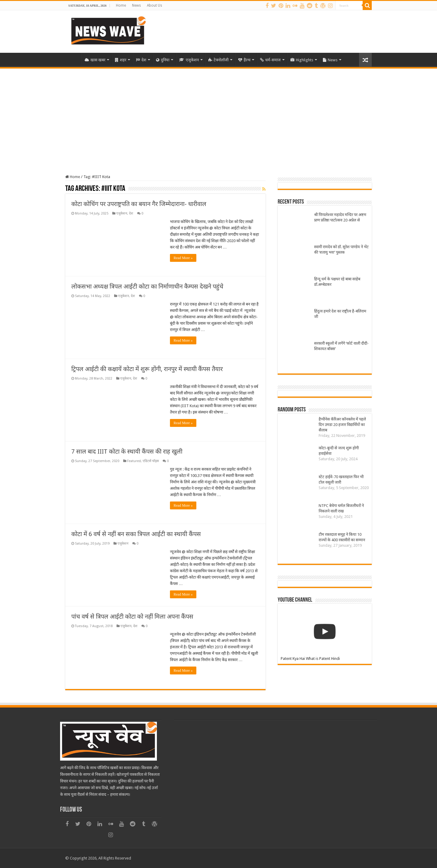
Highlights (302, 60)
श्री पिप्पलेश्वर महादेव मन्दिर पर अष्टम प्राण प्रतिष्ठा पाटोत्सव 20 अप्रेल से (340, 217)
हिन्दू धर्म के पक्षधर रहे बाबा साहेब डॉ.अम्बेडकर (337, 282)
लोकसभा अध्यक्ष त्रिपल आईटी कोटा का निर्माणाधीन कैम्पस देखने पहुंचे (147, 286)
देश (141, 60)
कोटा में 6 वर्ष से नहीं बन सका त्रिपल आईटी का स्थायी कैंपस (136, 534)
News (136, 5)
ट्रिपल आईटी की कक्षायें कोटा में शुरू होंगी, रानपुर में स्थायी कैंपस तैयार (147, 369)
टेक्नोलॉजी (218, 60)
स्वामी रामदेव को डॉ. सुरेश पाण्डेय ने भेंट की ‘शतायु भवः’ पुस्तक (341, 250)
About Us (154, 5)
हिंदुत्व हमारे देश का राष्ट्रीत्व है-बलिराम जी (340, 314)
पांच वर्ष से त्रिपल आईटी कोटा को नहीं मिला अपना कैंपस (132, 616)
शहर (121, 60)
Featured (134, 461)
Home (121, 5)
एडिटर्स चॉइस (151, 461)
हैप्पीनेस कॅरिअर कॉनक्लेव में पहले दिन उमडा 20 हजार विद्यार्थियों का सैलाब (342, 425)
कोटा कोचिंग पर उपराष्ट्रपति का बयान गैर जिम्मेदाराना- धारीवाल (139, 204)
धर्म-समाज (270, 60)
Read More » (183, 258)
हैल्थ (244, 60)
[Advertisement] (218, 114)
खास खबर (95, 60)
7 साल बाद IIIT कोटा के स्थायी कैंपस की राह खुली (127, 451)
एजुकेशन (189, 60)
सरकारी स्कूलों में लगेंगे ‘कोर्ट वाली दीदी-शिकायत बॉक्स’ (341, 346)
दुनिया (163, 60)
